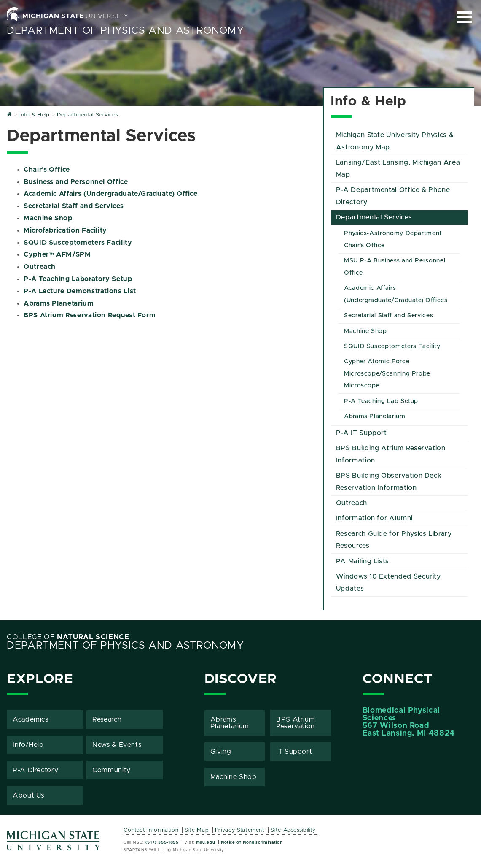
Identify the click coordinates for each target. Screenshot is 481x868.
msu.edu (206, 842)
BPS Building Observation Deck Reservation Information (389, 482)
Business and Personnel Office (76, 182)
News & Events (117, 745)
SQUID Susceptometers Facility (78, 243)
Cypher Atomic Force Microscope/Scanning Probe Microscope (387, 374)
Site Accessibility (293, 830)
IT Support (294, 752)
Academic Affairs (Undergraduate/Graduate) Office (111, 194)
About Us (28, 795)
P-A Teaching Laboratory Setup (78, 279)
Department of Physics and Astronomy (125, 31)
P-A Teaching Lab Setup (381, 401)
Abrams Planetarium (59, 303)
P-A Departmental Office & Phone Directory (393, 196)
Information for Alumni (374, 518)
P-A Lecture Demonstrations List (80, 291)
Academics (31, 719)
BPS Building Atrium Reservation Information (391, 454)
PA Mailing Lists (363, 561)
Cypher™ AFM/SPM (57, 254)
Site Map (197, 830)
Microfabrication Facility (65, 230)
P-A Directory (35, 770)
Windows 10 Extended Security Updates (388, 583)
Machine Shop (48, 218)
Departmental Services (374, 217)
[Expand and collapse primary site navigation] (464, 17)
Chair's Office (47, 170)
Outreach (40, 267)
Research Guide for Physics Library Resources (394, 540)
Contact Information (151, 830)
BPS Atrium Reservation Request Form (90, 315)
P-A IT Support (361, 433)
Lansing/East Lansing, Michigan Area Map (398, 169)
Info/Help (28, 745)
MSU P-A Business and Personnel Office (395, 267)
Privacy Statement (240, 830)
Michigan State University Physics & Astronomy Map (395, 141)
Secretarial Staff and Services (74, 206)
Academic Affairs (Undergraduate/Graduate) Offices (396, 294)
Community (112, 770)
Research (107, 719)
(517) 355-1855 (162, 842)
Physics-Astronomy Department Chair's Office (393, 239)
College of (68, 637)
